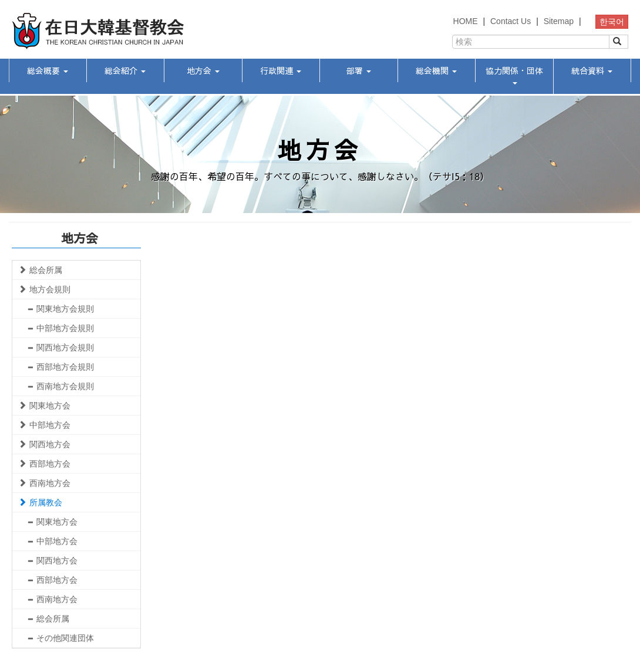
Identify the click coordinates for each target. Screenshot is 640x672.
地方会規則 (44, 289)
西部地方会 (44, 464)
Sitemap (559, 21)
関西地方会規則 (60, 347)
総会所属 (40, 270)
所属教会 (40, 502)
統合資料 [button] (592, 70)
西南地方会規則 (60, 386)
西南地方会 (44, 483)
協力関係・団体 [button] (514, 75)
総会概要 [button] (48, 70)
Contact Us (511, 21)
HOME (466, 21)
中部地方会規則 (60, 328)
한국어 (612, 22)
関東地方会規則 (60, 309)
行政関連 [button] (281, 70)
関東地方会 (44, 406)
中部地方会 (44, 425)
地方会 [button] (203, 70)
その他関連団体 (60, 638)
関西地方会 (44, 444)
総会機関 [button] (436, 70)
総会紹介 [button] (125, 70)
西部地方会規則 (60, 367)
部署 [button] (359, 70)
